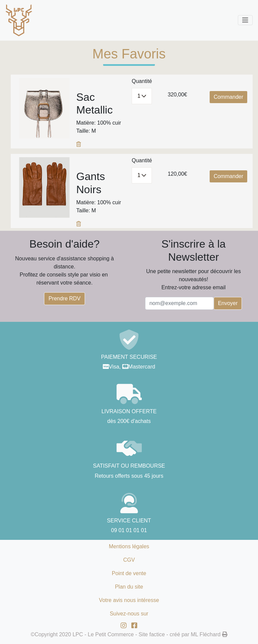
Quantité (142, 81)
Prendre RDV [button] (64, 298)
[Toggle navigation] (245, 20)
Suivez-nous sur (129, 614)
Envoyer (228, 303)
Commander (228, 97)
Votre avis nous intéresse (129, 600)
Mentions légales (129, 546)
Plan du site (129, 587)
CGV (129, 560)
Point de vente (129, 573)
